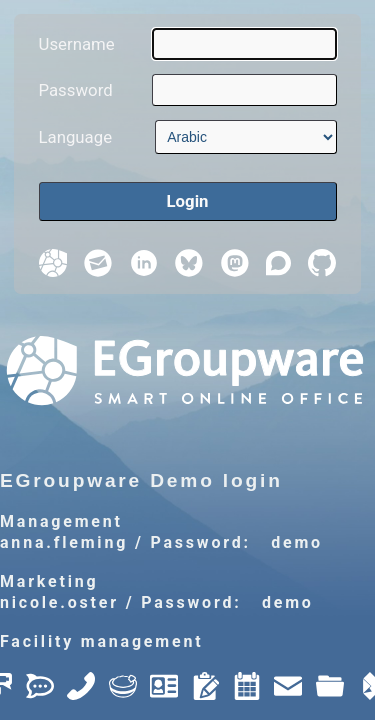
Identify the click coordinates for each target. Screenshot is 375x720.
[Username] (244, 44)
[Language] (245, 137)
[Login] (188, 201)
